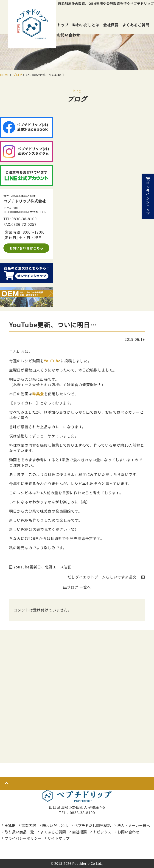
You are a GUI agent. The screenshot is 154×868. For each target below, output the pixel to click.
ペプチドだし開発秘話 (92, 825)
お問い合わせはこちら (26, 248)
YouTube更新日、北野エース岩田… (42, 567)
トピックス (102, 832)
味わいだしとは (86, 25)
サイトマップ (59, 838)
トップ (63, 25)
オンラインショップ (148, 196)
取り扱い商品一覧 (19, 832)
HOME (10, 825)
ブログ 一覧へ (77, 587)
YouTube (52, 361)
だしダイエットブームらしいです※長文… (106, 577)
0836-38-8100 (24, 219)
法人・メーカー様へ (134, 825)
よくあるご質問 (136, 25)
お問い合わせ (69, 35)
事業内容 (29, 825)
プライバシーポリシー (23, 838)
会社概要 (111, 25)
